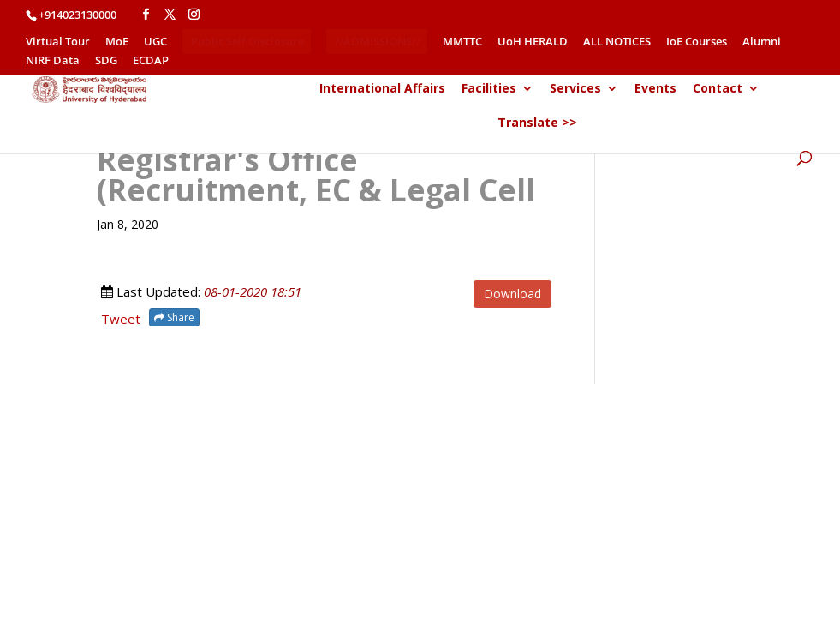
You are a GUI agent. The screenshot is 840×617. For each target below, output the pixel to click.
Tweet (121, 319)
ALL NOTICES (617, 42)
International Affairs (382, 89)
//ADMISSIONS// (378, 41)
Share (174, 317)
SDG (106, 61)
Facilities (489, 89)
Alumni (762, 42)
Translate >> (537, 123)
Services (575, 89)
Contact (718, 89)
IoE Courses (697, 42)
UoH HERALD (533, 42)
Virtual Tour (58, 42)
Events (655, 89)
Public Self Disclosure (247, 41)
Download (512, 294)
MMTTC (462, 42)
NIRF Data (53, 61)
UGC (155, 42)
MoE (117, 42)
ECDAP (151, 61)
